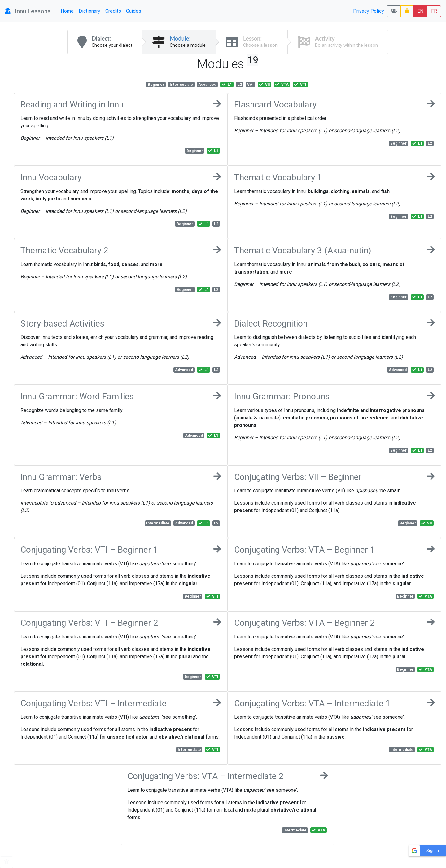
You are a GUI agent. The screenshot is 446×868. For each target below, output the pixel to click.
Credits (113, 11)
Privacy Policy (369, 11)
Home (67, 11)
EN (420, 11)
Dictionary (90, 11)
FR (434, 11)
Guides (134, 11)
